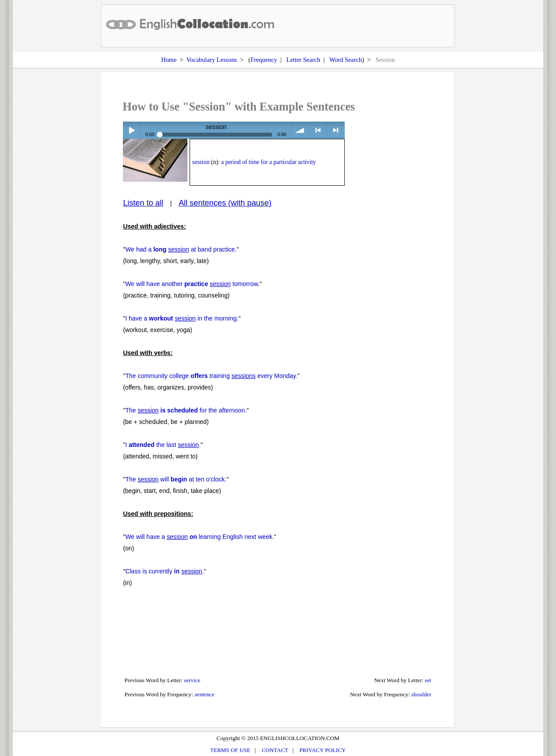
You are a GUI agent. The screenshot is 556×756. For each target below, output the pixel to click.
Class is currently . (164, 571)
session (201, 162)
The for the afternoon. (186, 410)
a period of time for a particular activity (268, 162)
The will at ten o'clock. (176, 479)
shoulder (421, 694)
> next (336, 130)
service (192, 680)
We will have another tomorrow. (192, 284)
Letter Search (303, 60)
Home (169, 60)
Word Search (346, 60)
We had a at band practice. (181, 249)
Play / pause (131, 130)
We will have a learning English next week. (200, 537)
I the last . (163, 445)
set (428, 680)
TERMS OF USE (230, 750)
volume (300, 130)
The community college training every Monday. (211, 376)
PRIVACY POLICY (322, 750)
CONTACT (275, 750)
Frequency (264, 60)
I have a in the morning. (182, 318)
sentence (204, 694)
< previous (318, 130)
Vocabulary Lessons (212, 60)
